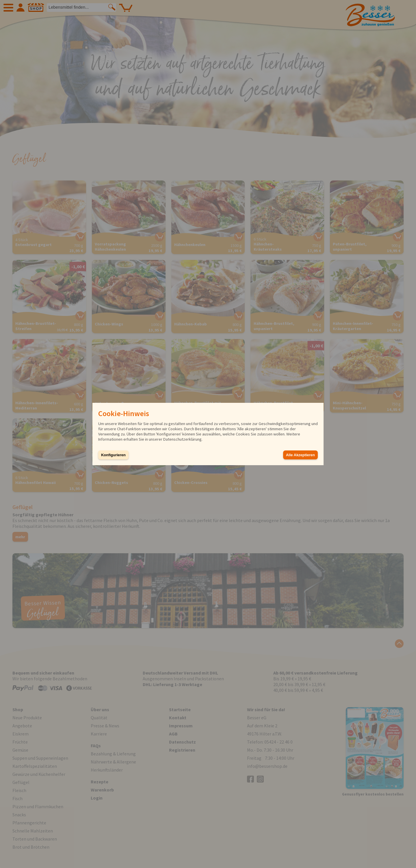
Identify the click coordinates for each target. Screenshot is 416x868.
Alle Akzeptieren (300, 455)
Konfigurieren (113, 455)
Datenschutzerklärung (182, 439)
